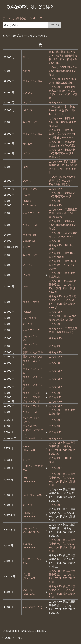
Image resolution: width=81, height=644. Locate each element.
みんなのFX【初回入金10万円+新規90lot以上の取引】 (62, 225)
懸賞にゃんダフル (33, 352)
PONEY (27, 201)
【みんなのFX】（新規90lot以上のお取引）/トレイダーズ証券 (62, 110)
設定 (23, 18)
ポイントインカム (33, 81)
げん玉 (26, 195)
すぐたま (28, 324)
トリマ (26, 247)
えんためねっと (31, 213)
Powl (25, 167)
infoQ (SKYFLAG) (32, 607)
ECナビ (27, 102)
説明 (16, 18)
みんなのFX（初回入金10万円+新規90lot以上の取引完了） (62, 122)
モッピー (28, 57)
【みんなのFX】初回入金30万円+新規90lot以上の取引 (63, 71)
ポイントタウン (31, 189)
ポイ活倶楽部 (30, 235)
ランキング (35, 18)
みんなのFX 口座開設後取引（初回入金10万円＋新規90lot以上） (63, 213)
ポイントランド (31, 393)
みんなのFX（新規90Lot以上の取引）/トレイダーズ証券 (63, 265)
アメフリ (28, 93)
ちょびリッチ (30, 122)
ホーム (7, 18)
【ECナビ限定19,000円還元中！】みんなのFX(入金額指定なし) (62, 180)
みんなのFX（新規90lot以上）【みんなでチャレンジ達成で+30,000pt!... (63, 134)
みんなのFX (56, 102)
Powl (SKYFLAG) (32, 495)
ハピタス (28, 71)
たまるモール (30, 225)
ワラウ (26, 153)
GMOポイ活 (29, 205)
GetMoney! (29, 241)
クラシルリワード (33, 426)
